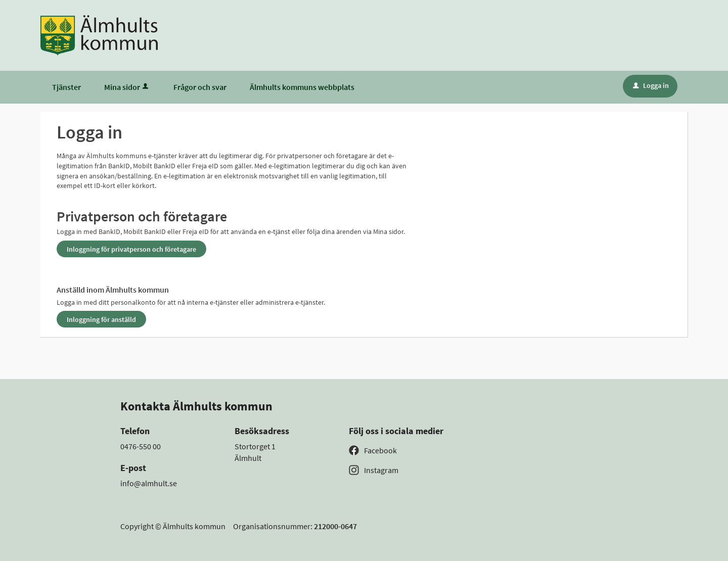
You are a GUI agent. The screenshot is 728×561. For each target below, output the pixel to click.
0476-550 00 (141, 446)
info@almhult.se (149, 483)
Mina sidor (127, 87)
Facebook (380, 450)
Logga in (651, 85)
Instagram (381, 470)
